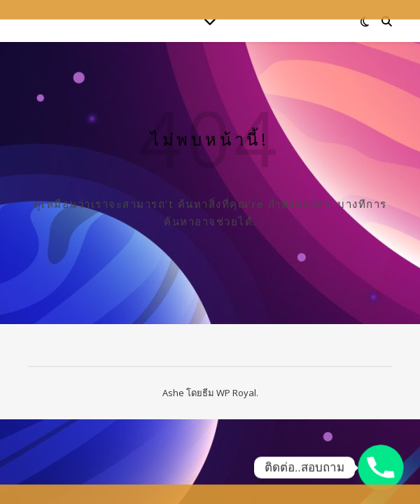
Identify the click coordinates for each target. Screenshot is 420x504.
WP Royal (236, 393)
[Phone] (381, 468)
